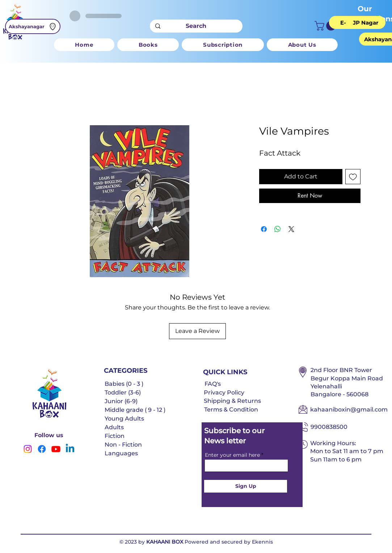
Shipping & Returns (232, 401)
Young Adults (124, 419)
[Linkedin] (70, 449)
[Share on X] (291, 229)
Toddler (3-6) (123, 392)
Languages (121, 453)
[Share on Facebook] (264, 229)
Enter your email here (232, 455)
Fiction (115, 436)
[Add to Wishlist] (353, 177)
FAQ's (213, 384)
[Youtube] (56, 449)
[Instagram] (28, 449)
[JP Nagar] (366, 22)
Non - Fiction (123, 445)
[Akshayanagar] (33, 26)
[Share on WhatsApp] (278, 229)
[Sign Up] (246, 486)
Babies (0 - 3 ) (124, 384)
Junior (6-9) (121, 401)
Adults (114, 427)
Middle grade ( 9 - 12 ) (135, 410)
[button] (326, 26)
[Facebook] (42, 449)
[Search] (196, 26)
